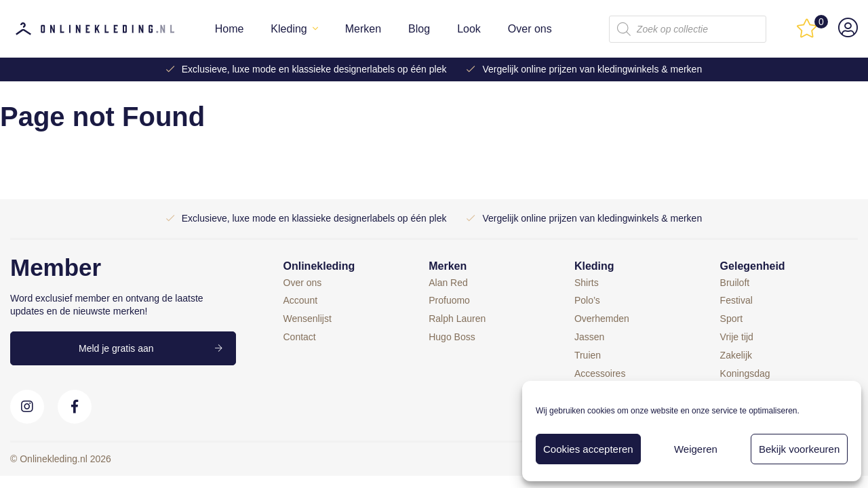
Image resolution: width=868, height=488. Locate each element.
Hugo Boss (452, 337)
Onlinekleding (319, 266)
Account (301, 300)
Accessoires (600, 373)
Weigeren (696, 449)
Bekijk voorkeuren (799, 449)
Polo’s (587, 300)
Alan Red (448, 283)
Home (230, 29)
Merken (363, 29)
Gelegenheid (753, 266)
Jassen (589, 337)
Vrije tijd (737, 337)
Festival (736, 300)
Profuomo (449, 300)
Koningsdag (745, 373)
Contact (300, 337)
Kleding (289, 29)
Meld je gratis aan (116, 348)
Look (469, 29)
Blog (419, 29)
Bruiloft (735, 283)
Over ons (530, 29)
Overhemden (602, 319)
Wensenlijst (308, 319)
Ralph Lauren (457, 319)
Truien (588, 355)
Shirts (587, 283)
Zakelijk (736, 355)
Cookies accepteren (588, 449)
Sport (731, 319)
